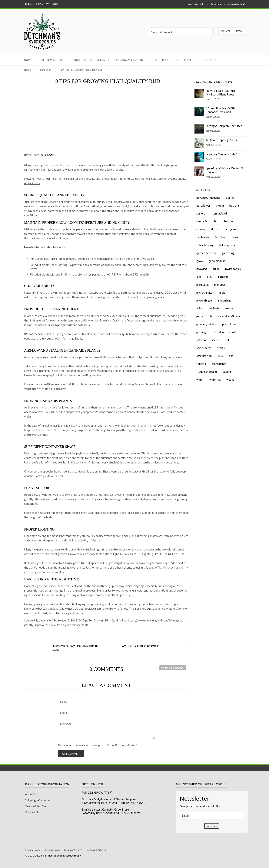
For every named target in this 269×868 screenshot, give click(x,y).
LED (210, 277)
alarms (230, 198)
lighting (223, 277)
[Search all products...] (180, 32)
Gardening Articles (96, 850)
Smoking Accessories (130, 60)
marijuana (203, 285)
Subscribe (212, 826)
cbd (215, 221)
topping (201, 364)
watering (215, 379)
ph (210, 316)
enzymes (231, 229)
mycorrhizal (225, 300)
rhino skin (218, 332)
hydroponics (233, 269)
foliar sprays (227, 245)
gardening (46, 70)
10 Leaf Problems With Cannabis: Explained (220, 110)
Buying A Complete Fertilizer (224, 126)
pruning (201, 332)
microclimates (205, 292)
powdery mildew (206, 324)
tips (231, 356)
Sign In (215, 4)
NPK (199, 308)
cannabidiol (220, 213)
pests (200, 316)
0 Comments (48, 155)
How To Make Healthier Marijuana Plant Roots (221, 92)
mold (222, 292)
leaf (199, 277)
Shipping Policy (52, 850)
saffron (201, 340)
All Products (165, 60)
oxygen (230, 308)
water (200, 379)
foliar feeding (205, 245)
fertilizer (220, 237)
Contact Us (211, 60)
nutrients (214, 308)
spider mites (204, 348)
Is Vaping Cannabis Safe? (221, 154)
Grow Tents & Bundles (89, 60)
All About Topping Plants (221, 140)
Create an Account (234, 4)
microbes (220, 285)
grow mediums (218, 261)
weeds (230, 379)
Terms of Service (35, 806)
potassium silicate (229, 316)
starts (221, 348)
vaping (227, 372)
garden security (206, 253)
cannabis (202, 221)
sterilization (204, 356)
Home (28, 60)
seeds (215, 340)
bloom (220, 205)
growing (202, 269)
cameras (202, 213)
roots (233, 332)
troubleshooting (207, 372)
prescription (230, 324)
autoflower (203, 205)
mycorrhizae (204, 300)
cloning (201, 229)
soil (227, 340)
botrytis (234, 205)
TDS (220, 356)
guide (216, 269)
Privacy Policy (33, 850)
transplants (219, 364)
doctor (216, 229)
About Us (31, 794)
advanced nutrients (208, 198)
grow (200, 261)
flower (236, 237)
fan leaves (203, 237)
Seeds (188, 60)
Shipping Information (38, 800)
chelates (228, 221)
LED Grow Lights (51, 60)
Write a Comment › (173, 668)
